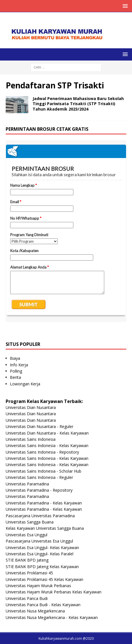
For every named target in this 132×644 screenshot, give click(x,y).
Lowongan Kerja (25, 384)
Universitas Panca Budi (27, 598)
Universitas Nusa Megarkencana (35, 611)
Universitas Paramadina (27, 484)
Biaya (15, 358)
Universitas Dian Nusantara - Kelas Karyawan (47, 433)
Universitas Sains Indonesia (31, 439)
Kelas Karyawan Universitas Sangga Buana (45, 528)
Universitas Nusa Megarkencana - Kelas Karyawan (52, 617)
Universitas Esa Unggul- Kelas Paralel (40, 554)
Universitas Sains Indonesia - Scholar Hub (43, 471)
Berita (15, 377)
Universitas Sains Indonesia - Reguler (39, 477)
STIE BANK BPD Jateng (27, 560)
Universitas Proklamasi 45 (29, 573)
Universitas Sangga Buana (30, 522)
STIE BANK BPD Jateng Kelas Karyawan (42, 567)
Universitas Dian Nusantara (31, 407)
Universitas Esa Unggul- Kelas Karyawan (42, 548)
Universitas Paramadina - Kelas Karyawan (44, 503)
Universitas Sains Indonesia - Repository (42, 452)
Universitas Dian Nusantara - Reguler (40, 426)
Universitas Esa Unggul (26, 535)
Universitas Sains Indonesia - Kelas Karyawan (47, 445)
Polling (16, 371)
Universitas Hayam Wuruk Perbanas (38, 586)
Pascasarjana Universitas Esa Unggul (39, 541)
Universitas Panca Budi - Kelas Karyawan (43, 605)
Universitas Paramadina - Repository (39, 490)
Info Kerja (19, 365)
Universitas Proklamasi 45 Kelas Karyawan (44, 579)
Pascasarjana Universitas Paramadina (40, 516)
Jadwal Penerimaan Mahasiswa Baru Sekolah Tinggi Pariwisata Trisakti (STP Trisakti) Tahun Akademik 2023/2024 (78, 104)
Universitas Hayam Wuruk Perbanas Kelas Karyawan (54, 592)
